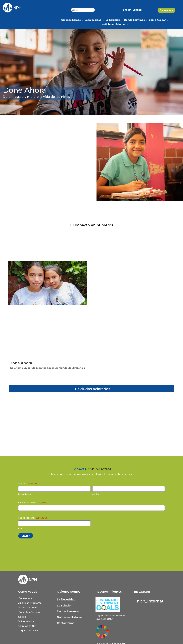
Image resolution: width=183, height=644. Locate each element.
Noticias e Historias (113, 24)
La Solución (113, 20)
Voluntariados (26, 621)
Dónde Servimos (134, 20)
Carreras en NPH (28, 626)
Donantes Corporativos (32, 612)
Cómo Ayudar (157, 20)
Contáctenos (66, 623)
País (20, 528)
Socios (22, 617)
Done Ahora (166, 10)
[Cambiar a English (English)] (127, 10)
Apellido (96, 494)
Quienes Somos (69, 592)
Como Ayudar (29, 592)
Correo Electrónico (33, 503)
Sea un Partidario (28, 608)
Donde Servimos (68, 611)
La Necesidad (93, 20)
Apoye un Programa (30, 603)
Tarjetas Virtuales (28, 631)
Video (140, 156)
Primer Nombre (25, 494)
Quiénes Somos (71, 20)
